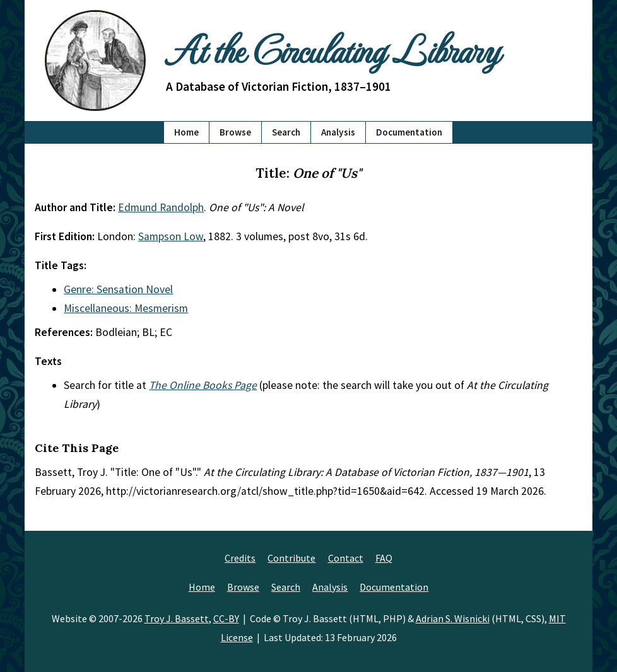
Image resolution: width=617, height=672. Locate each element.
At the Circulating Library (332, 49)
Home (186, 132)
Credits (240, 558)
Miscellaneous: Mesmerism (126, 308)
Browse (235, 132)
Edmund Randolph (161, 207)
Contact (346, 558)
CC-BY (226, 618)
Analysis (338, 132)
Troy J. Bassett (177, 618)
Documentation (409, 132)
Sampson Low (171, 236)
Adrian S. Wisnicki (453, 618)
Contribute (291, 558)
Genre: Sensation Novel (118, 289)
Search (286, 132)
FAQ (384, 558)
